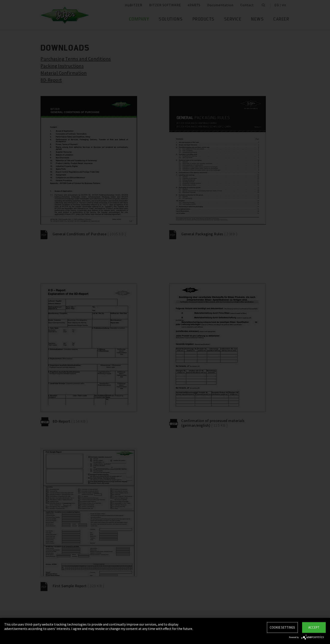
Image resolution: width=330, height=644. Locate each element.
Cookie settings (282, 627)
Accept (314, 627)
